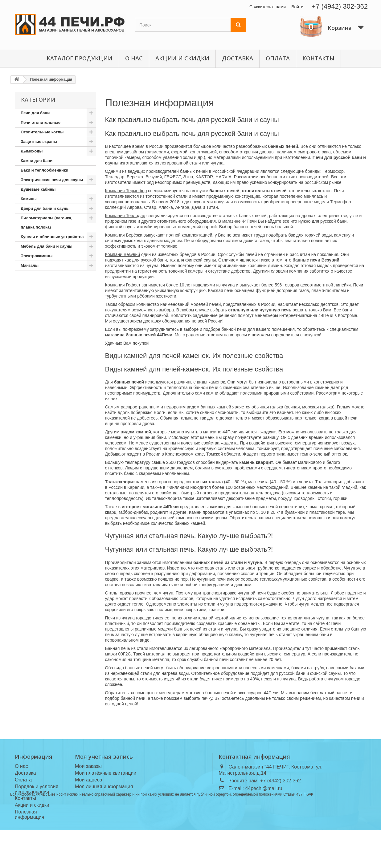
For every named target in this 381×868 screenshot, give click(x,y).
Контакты (318, 58)
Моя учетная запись (104, 756)
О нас (134, 58)
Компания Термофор (126, 191)
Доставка (238, 58)
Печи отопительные (41, 122)
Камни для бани (37, 161)
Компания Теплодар (125, 216)
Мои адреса (89, 780)
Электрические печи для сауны (52, 180)
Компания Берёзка (124, 235)
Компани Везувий (123, 254)
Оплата (278, 58)
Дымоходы (32, 151)
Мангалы (30, 265)
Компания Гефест (123, 285)
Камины (29, 199)
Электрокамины (37, 256)
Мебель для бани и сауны (47, 246)
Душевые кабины (38, 189)
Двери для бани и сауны (45, 208)
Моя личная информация (104, 787)
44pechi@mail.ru (264, 788)
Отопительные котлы (42, 132)
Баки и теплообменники (45, 170)
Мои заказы (88, 766)
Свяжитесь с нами (268, 7)
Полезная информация (160, 103)
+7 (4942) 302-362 (340, 6)
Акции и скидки (182, 58)
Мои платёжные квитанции (106, 773)
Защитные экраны (39, 142)
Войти (297, 7)
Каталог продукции (80, 58)
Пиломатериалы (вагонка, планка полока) (46, 223)
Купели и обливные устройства (52, 237)
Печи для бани (35, 113)
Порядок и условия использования (37, 789)
